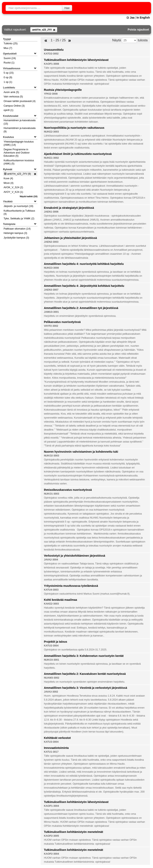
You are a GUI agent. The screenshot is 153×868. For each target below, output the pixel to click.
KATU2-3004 (51, 646)
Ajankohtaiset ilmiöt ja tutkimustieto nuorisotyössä (78, 154)
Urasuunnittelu (54, 50)
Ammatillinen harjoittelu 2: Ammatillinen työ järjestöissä (81, 308)
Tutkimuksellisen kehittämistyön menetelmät (73, 832)
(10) (29, 196)
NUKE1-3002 (51, 158)
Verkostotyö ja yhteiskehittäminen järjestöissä (74, 556)
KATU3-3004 (51, 742)
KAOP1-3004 (51, 806)
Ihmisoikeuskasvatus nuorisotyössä (68, 490)
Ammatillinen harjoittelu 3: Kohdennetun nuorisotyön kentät (84, 656)
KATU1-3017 (51, 752)
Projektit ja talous (55, 642)
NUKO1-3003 (51, 494)
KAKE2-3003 (51, 604)
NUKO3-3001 (51, 660)
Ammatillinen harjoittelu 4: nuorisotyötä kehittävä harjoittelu (84, 264)
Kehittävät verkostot (57, 738)
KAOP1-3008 (51, 64)
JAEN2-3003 (51, 242)
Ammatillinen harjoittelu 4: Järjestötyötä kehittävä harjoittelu (84, 286)
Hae (67, 8)
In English (143, 18)
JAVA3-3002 (51, 692)
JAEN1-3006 (51, 212)
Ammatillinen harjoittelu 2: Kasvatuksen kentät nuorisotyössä (85, 674)
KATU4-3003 (51, 590)
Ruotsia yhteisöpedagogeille (63, 90)
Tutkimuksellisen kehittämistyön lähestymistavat (76, 60)
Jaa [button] (131, 18)
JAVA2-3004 (51, 560)
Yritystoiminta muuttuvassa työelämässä (71, 586)
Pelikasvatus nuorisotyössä (62, 322)
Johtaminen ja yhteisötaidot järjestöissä (70, 238)
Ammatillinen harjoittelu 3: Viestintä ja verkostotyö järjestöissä (85, 688)
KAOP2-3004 (51, 854)
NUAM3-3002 (51, 678)
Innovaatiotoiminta (56, 748)
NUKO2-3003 (51, 456)
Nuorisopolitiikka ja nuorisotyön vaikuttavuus (74, 128)
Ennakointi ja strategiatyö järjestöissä (69, 208)
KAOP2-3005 (51, 836)
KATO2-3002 (51, 54)
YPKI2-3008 (51, 94)
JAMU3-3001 (51, 312)
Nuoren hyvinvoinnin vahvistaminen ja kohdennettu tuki (81, 452)
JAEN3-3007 (51, 290)
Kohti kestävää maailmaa (60, 600)
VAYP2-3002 (51, 326)
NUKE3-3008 (51, 268)
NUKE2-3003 (51, 132)
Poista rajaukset (138, 30)
